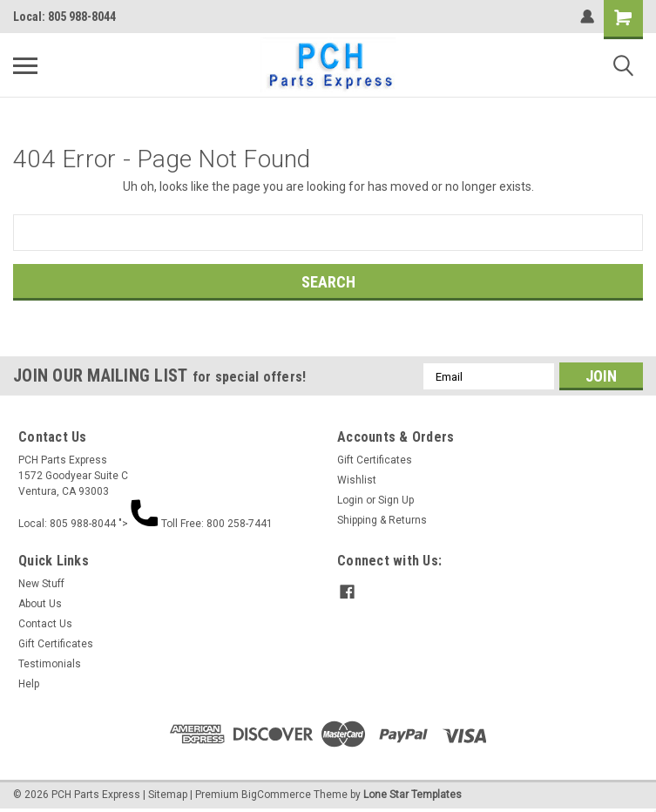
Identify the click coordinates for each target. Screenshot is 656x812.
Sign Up (396, 500)
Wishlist (357, 480)
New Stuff (41, 584)
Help (29, 684)
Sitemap (168, 795)
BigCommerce (276, 795)
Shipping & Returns (382, 520)
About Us (40, 604)
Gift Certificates (375, 460)
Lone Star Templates (413, 795)
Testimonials (50, 664)
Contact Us (45, 624)
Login (350, 500)
